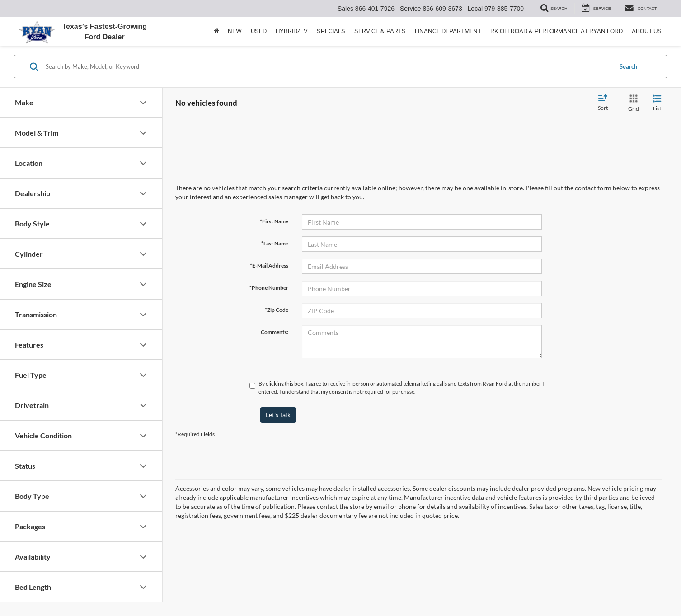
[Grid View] (632, 103)
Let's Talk (278, 415)
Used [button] (259, 31)
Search (628, 66)
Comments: (275, 332)
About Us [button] (647, 31)
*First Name (274, 221)
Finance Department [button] (448, 31)
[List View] (657, 103)
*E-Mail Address (269, 266)
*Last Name (275, 243)
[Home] (216, 31)
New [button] (235, 31)
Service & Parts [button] (380, 31)
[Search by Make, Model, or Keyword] (328, 66)
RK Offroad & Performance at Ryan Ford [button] (557, 31)
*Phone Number (269, 288)
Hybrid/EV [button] (292, 31)
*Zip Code (277, 310)
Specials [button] (331, 31)
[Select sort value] (606, 103)
